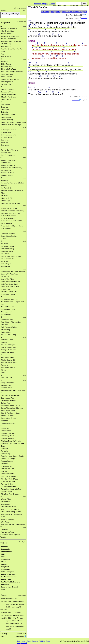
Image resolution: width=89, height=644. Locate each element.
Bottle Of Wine (6, 77)
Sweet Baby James (8, 423)
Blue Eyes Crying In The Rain (12, 72)
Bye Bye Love (6, 84)
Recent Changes (41, 4)
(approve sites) (84, 18)
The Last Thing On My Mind (11, 441)
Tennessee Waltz (7, 474)
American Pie (6, 46)
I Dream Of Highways (9, 208)
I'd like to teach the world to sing (13, 211)
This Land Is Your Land (10, 476)
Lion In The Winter (8, 279)
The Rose (5, 448)
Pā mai (4, 370)
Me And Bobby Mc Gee (10, 299)
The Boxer (5, 428)
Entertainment (7, 552)
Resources (5, 584)
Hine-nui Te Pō (6, 198)
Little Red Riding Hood (9, 284)
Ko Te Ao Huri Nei (8, 259)
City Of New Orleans (9, 94)
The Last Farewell (8, 438)
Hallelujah (5, 180)
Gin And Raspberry (8, 165)
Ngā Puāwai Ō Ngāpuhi (10, 327)
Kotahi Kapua (6, 264)
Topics (4, 543)
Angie (3, 54)
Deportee (5, 107)
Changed (4, 595)
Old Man (4, 342)
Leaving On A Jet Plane (10, 274)
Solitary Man (6, 403)
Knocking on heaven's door (11, 256)
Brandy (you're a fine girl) (10, 79)
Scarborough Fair (8, 398)
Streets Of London (8, 416)
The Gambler (6, 431)
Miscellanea (6, 559)
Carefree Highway (8, 89)
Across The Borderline (9, 29)
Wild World (5, 522)
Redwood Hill (6, 385)
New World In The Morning (11, 322)
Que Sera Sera (7, 378)
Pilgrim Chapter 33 (8, 360)
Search (52, 4)
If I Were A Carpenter (9, 218)
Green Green (6, 170)
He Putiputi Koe (7, 188)
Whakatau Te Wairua (9, 507)
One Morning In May (9, 347)
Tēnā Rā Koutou (7, 492)
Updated (17, 535)
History (66, 5)
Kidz (3, 554)
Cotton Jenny (6, 99)
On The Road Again (8, 345)
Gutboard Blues (7, 175)
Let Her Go (5, 276)
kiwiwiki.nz (75, 100)
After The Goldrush (8, 31)
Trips (3, 590)
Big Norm (5, 62)
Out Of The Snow (7, 352)
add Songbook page (20, 8)
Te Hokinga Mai (7, 466)
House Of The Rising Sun (10, 203)
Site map (4, 634)
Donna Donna (6, 117)
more (25, 26)
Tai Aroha (5, 451)
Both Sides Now (7, 74)
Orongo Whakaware (8, 350)
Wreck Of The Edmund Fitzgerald (13, 524)
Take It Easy (6, 454)
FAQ (25, 11)
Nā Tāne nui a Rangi (9, 335)
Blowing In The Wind (9, 69)
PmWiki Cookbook (8, 574)
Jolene (4, 239)
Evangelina (5, 145)
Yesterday (5, 529)
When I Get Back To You (10, 509)
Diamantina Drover (8, 115)
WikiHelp (42, 641)
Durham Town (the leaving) (11, 125)
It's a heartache (7, 223)
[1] (83, 14)
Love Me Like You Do (9, 292)
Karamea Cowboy (8, 249)
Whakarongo (6, 504)
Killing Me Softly (7, 251)
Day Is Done (6, 105)
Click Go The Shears (9, 97)
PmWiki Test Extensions (11, 582)
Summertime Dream (8, 418)
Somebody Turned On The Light (13, 405)
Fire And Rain (6, 153)
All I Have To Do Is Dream (11, 36)
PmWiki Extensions (9, 577)
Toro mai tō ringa (7, 484)
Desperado (5, 110)
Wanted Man (6, 502)
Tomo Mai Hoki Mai (8, 481)
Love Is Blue (6, 289)
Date (11, 535)
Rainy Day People (8, 383)
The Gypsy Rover (8, 436)
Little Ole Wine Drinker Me (11, 282)
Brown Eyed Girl (7, 82)
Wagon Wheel (6, 499)
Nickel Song (5, 330)
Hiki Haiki (5, 196)
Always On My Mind (8, 39)
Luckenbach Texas (8, 294)
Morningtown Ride (8, 312)
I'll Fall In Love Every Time (11, 213)
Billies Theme (6, 64)
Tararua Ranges (7, 461)
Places (4, 562)
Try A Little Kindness (9, 486)
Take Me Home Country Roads (12, 456)
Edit (60, 5)
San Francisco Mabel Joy (10, 395)
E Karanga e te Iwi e (9, 130)
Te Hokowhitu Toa (8, 469)
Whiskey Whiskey (8, 519)
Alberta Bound (6, 34)
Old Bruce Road (7, 340)
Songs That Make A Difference (12, 408)
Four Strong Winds (8, 155)
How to (3, 11)
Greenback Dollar (8, 173)
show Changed (22, 595)
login (3, 636)
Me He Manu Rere (8, 307)
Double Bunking (7, 120)
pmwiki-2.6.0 (20, 636)
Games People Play (8, 160)
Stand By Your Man (8, 411)
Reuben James (7, 388)
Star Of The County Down (11, 413)
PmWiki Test (6, 579)
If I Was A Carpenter (8, 216)
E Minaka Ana (6, 132)
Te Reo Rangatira (8, 572)
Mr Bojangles (6, 314)
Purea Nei (5, 365)
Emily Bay (5, 142)
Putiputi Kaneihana (8, 368)
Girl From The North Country (11, 168)
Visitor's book (22, 634)
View (55, 5)
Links (3, 557)
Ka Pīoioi (4, 244)
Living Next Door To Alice (10, 287)
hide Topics (23, 542)
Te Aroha (4, 464)
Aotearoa (5, 547)
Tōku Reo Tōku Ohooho (10, 494)
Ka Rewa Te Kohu (8, 246)
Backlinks (74, 5)
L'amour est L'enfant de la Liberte (13, 271)
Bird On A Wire (6, 67)
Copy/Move (84, 5)
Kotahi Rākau (6, 266)
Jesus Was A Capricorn (10, 236)
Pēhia (3, 373)
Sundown (5, 421)
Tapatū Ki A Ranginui (9, 459)
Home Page (5, 201)
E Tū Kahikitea (6, 137)
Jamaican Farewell (8, 234)
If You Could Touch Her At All (12, 221)
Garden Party (6, 163)
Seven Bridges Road (9, 400)
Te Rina (4, 471)
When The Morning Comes (11, 512)
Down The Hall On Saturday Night (13, 122)
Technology (6, 569)
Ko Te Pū (4, 261)
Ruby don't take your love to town (13, 390)
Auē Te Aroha (6, 56)
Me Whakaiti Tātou (8, 309)
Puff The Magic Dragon (10, 362)
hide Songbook (22, 21)
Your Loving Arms (8, 532)
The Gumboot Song (8, 433)
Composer (4, 535)
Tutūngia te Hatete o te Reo (11, 489)
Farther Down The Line (10, 150)
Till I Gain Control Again (10, 479)
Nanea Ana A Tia (7, 319)
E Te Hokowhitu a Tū (9, 135)
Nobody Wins (6, 332)
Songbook (5, 23)
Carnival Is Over (7, 92)
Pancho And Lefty (8, 357)
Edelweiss (5, 140)
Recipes (4, 564)
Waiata (3, 537)
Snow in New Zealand (10, 587)
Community (6, 549)
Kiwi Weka (5, 254)
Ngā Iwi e (5, 325)
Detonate (4, 112)
